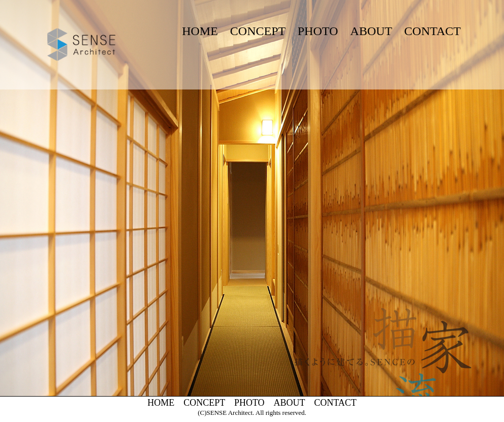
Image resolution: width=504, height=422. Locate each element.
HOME (200, 31)
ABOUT (371, 31)
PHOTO (318, 31)
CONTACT (433, 31)
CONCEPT (258, 31)
